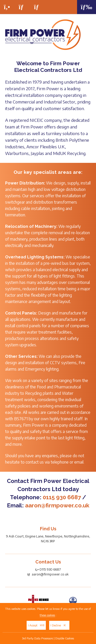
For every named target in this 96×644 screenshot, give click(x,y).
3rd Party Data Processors (38, 638)
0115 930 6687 (62, 497)
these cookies (47, 615)
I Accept (36, 625)
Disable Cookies (65, 638)
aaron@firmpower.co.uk (57, 505)
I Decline (59, 625)
